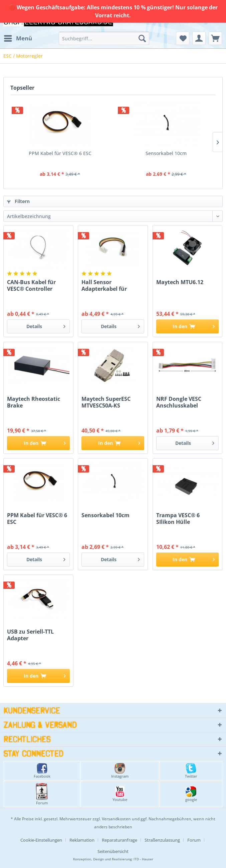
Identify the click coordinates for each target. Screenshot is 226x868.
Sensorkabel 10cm (166, 153)
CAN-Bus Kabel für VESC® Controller (31, 285)
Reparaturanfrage (120, 840)
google (191, 794)
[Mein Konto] (199, 38)
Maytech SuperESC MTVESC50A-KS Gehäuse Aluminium (109, 402)
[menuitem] (18, 38)
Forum (42, 794)
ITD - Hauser (143, 859)
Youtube (120, 794)
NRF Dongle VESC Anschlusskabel (179, 402)
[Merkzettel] (183, 38)
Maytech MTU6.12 (180, 282)
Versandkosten (116, 819)
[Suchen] (142, 38)
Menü (18, 38)
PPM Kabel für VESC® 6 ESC (60, 153)
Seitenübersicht (113, 851)
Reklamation (82, 840)
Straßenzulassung (162, 840)
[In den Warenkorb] (188, 326)
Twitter (191, 771)
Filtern (18, 201)
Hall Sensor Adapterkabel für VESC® (104, 285)
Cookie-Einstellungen (41, 840)
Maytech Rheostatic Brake (34, 402)
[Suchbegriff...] (104, 38)
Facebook (42, 771)
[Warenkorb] (215, 38)
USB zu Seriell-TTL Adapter (30, 635)
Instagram (120, 771)
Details (46, 325)
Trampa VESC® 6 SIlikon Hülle (178, 519)
